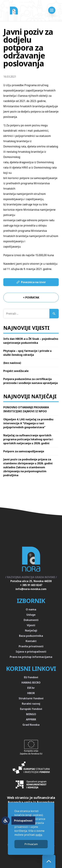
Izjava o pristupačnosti (31, 652)
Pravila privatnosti (31, 646)
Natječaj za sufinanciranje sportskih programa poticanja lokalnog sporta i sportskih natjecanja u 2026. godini (28, 439)
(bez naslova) (12, 363)
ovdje (39, 835)
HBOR (31, 693)
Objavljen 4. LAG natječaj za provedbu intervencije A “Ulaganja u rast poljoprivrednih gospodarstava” (28, 423)
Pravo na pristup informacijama (31, 657)
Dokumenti (31, 620)
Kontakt (31, 641)
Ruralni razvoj (31, 704)
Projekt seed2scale (16, 371)
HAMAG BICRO (31, 683)
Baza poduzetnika (31, 636)
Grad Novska (31, 725)
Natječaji (31, 630)
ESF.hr (31, 688)
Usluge (31, 615)
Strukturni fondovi (31, 698)
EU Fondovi (31, 677)
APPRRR (31, 719)
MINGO (31, 714)
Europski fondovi (31, 709)
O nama (31, 609)
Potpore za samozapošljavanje (24, 451)
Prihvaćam (31, 844)
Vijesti (31, 625)
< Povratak (31, 297)
